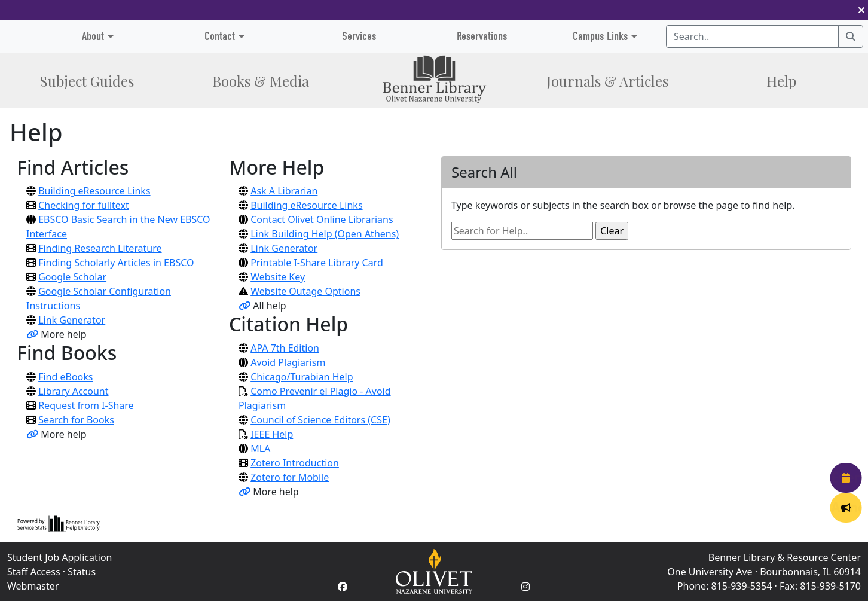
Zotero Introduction (295, 463)
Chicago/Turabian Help (302, 377)
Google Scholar (72, 277)
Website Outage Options (305, 291)
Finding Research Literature (100, 248)
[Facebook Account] (343, 587)
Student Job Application (59, 557)
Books (261, 81)
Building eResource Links (94, 191)
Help (781, 81)
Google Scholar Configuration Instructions (99, 298)
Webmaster (33, 586)
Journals (607, 81)
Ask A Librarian (284, 191)
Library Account (73, 391)
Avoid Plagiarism (288, 362)
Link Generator (72, 320)
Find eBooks (65, 377)
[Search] (851, 36)
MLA (260, 449)
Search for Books (76, 420)
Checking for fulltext (84, 205)
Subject (87, 81)
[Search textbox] (752, 36)
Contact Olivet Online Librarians (322, 219)
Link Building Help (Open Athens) (325, 234)
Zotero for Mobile (290, 477)
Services (359, 36)
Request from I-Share (86, 405)
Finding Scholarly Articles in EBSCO (116, 263)
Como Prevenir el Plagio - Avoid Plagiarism (315, 398)
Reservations (482, 36)
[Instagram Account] (525, 587)
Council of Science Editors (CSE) (320, 420)
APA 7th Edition (285, 348)
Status (82, 572)
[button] (861, 10)
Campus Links (600, 36)
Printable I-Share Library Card (317, 263)
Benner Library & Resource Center (785, 557)
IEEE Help (272, 434)
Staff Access (34, 572)
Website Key (278, 277)
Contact (220, 36)
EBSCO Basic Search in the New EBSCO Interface (118, 227)
